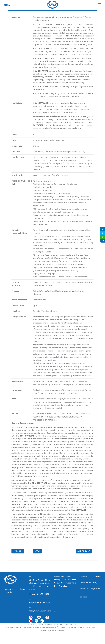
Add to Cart (84, 551)
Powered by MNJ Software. (63, 576)
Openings (18, 551)
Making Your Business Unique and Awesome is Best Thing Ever (65, 583)
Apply (37, 551)
